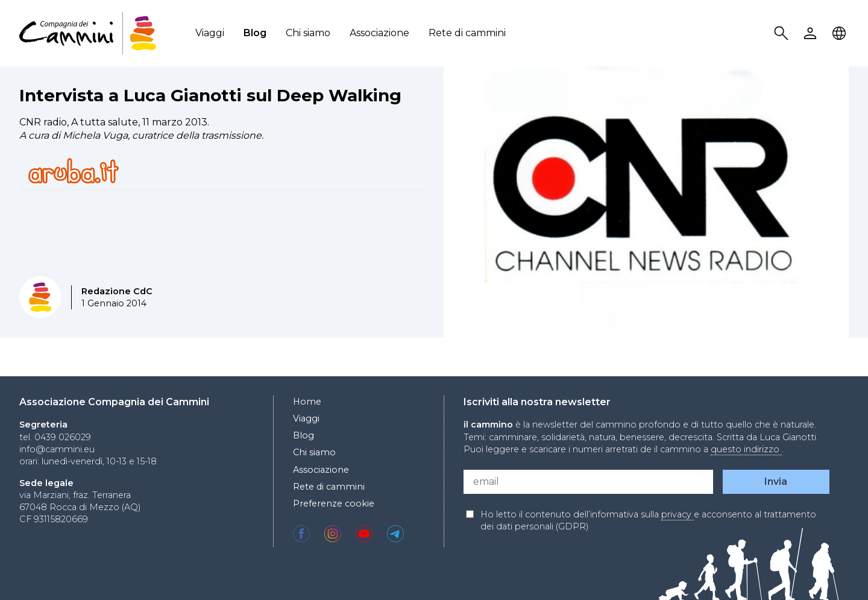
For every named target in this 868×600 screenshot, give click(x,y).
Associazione (379, 33)
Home (307, 402)
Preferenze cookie (334, 504)
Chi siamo (308, 33)
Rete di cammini (467, 33)
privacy (678, 514)
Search (783, 33)
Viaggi (210, 33)
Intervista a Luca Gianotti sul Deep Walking (210, 95)
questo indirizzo (746, 449)
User (812, 33)
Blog (255, 33)
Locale (841, 33)
